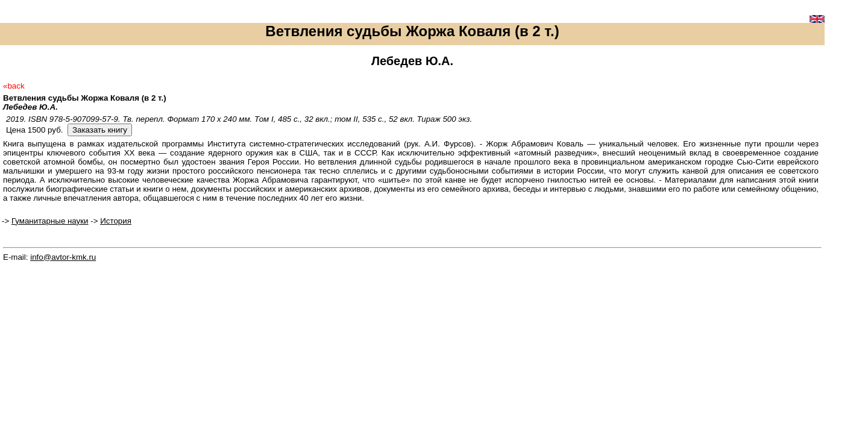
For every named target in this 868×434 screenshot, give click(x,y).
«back (14, 86)
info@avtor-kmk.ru (63, 257)
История (116, 221)
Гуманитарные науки (50, 221)
